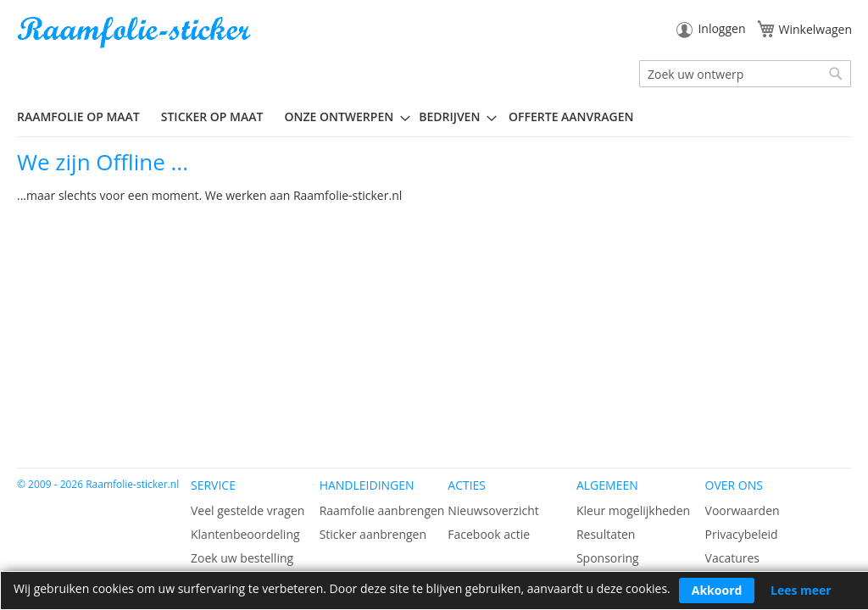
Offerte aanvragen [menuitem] (571, 116)
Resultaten (606, 534)
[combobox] (745, 74)
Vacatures (732, 558)
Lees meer (801, 590)
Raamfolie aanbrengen (382, 510)
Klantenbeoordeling (245, 534)
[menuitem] (85, 116)
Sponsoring (608, 558)
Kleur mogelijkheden (633, 510)
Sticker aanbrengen (373, 534)
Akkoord (717, 590)
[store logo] (136, 33)
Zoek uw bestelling (242, 558)
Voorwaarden (743, 510)
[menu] (434, 117)
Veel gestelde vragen (248, 510)
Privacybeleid (742, 534)
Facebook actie (489, 534)
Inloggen (721, 28)
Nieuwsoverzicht (493, 510)
